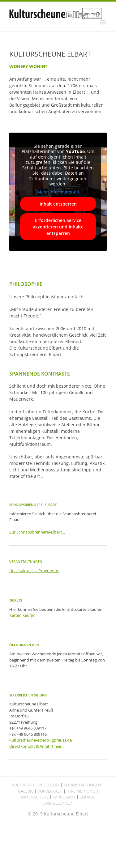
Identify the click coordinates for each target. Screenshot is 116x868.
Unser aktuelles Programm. (34, 571)
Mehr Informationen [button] (58, 192)
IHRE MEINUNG (81, 791)
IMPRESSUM (64, 797)
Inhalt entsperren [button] (58, 204)
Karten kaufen (22, 615)
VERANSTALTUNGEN (82, 785)
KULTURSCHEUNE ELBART (36, 785)
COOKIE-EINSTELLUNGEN (69, 800)
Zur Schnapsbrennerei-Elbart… (37, 532)
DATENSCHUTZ (35, 797)
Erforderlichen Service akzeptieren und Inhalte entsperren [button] (58, 227)
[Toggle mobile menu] (103, 22)
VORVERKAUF (50, 791)
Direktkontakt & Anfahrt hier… (37, 746)
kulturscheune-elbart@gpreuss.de (41, 740)
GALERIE (26, 791)
